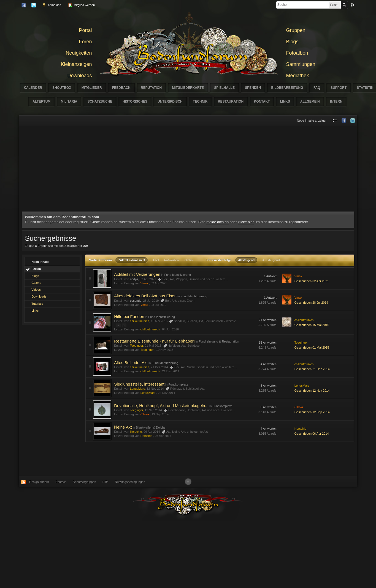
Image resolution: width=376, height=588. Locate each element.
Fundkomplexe (178, 384)
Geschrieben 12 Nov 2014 (312, 391)
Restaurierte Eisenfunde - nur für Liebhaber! (154, 341)
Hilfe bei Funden (129, 316)
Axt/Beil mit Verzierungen (137, 274)
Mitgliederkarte (188, 88)
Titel (156, 260)
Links (285, 101)
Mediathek (298, 76)
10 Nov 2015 (165, 350)
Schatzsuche (100, 101)
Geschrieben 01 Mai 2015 (312, 348)
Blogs (292, 42)
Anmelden (52, 5)
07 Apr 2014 (163, 436)
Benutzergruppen (84, 482)
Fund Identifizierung (178, 275)
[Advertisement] (188, 170)
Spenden (253, 88)
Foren (85, 42)
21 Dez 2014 (171, 371)
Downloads (79, 76)
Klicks (188, 260)
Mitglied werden (81, 5)
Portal (85, 30)
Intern (336, 101)
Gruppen (296, 30)
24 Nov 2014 (166, 393)
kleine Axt (123, 427)
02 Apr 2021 (159, 283)
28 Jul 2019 (159, 305)
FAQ (317, 88)
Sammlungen (301, 64)
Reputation (151, 88)
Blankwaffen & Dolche (151, 427)
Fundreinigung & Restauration (219, 341)
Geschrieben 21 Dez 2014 (312, 369)
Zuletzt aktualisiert (132, 260)
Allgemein (310, 101)
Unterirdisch (170, 101)
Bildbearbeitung (287, 88)
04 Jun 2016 (171, 329)
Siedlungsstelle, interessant (139, 384)
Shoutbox (62, 88)
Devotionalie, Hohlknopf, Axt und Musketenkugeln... (161, 406)
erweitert (352, 5)
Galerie (36, 283)
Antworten (171, 260)
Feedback (121, 88)
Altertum (41, 101)
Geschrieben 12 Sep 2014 (312, 412)
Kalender (33, 88)
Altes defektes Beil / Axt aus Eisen (145, 296)
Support (339, 88)
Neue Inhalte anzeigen (312, 121)
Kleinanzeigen (76, 64)
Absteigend (246, 260)
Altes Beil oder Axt (131, 363)
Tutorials (37, 304)
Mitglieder (92, 88)
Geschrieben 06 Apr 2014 (312, 434)
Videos (36, 290)
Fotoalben (297, 53)
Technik (200, 101)
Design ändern (39, 482)
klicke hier (246, 222)
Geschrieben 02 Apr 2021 (312, 281)
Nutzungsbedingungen (130, 482)
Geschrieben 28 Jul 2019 (311, 303)
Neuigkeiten (79, 53)
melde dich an (217, 222)
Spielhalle (224, 88)
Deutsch (61, 482)
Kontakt (262, 101)
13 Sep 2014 (160, 414)
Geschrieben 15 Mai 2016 (312, 325)
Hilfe (106, 482)
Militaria (69, 101)
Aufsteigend (271, 260)
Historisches (135, 101)
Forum (36, 269)
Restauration (231, 101)
